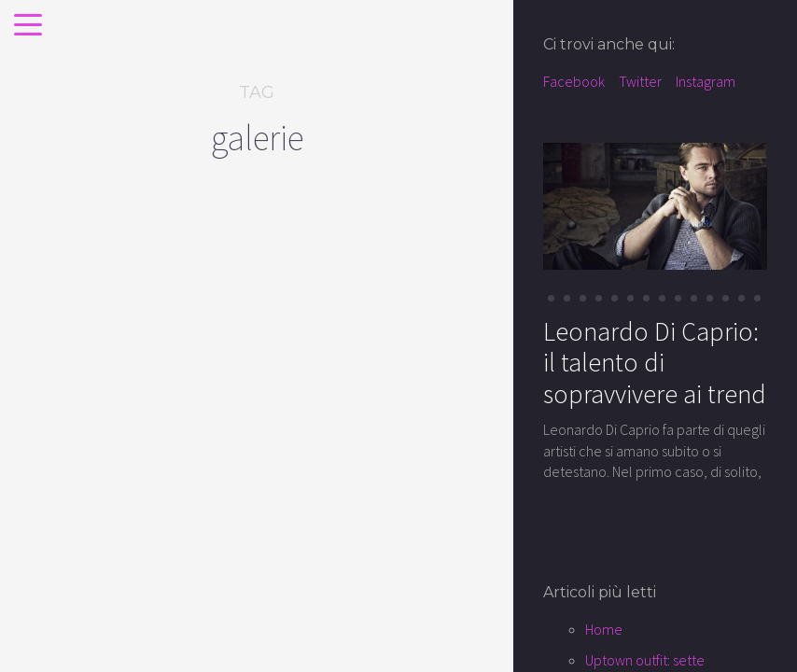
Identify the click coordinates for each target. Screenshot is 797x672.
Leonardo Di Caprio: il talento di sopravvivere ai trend (655, 363)
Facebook (574, 81)
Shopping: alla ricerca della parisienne (103, 504)
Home (604, 629)
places (65, 436)
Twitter (640, 81)
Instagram (706, 81)
